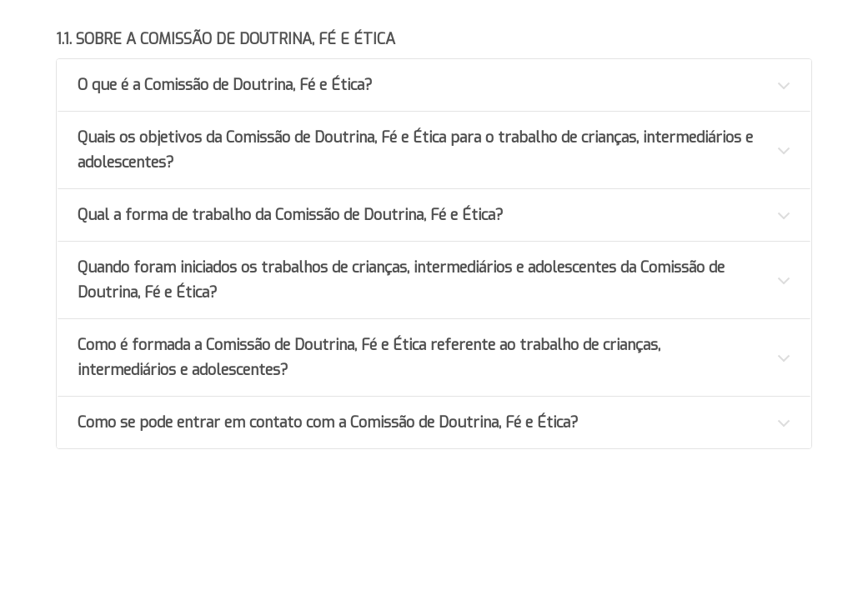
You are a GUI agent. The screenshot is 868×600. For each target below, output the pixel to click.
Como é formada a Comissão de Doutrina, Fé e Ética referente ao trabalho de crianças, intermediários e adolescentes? (369, 358)
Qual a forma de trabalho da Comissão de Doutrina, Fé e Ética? (291, 215)
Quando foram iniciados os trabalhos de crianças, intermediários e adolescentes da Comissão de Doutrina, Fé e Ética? (401, 280)
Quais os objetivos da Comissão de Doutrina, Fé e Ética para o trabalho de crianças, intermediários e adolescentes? (415, 150)
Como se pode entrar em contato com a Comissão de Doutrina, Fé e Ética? (328, 422)
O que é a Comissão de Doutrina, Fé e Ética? (225, 85)
